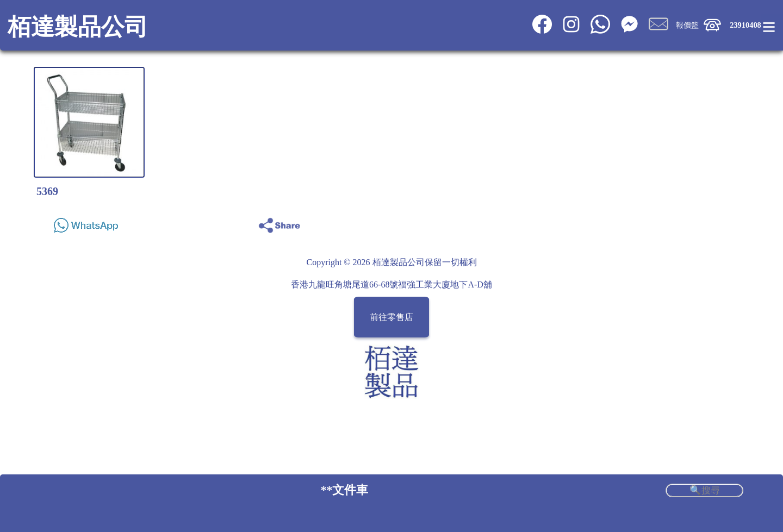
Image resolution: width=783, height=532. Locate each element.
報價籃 (687, 25)
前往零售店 (391, 317)
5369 (47, 191)
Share (730, 223)
